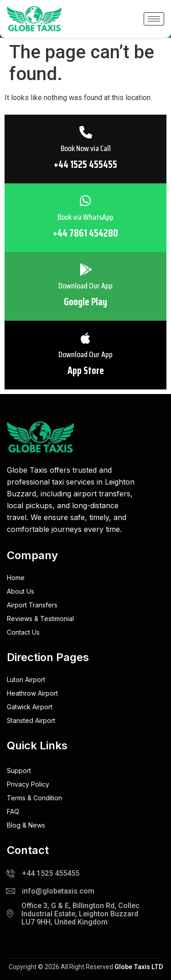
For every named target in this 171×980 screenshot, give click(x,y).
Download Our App (85, 287)
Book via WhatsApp (85, 218)
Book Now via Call (85, 149)
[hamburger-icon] (154, 19)
